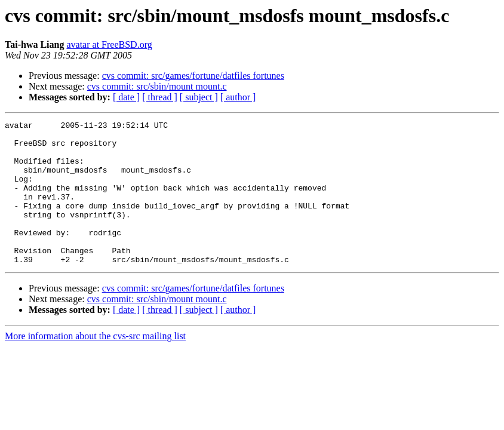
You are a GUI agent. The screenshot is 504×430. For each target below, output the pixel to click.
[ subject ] (199, 97)
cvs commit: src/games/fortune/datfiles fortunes (193, 76)
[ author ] (238, 97)
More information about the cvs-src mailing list (95, 365)
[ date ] (126, 97)
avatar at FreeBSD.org (109, 44)
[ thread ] (160, 97)
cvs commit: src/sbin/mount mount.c (157, 86)
